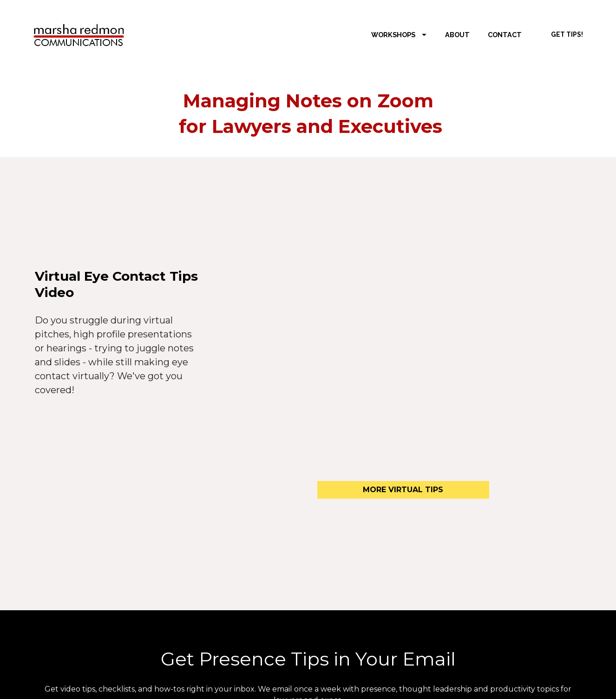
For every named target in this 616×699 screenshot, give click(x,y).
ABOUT (457, 35)
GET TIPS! (567, 34)
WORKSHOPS (399, 35)
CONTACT (505, 35)
